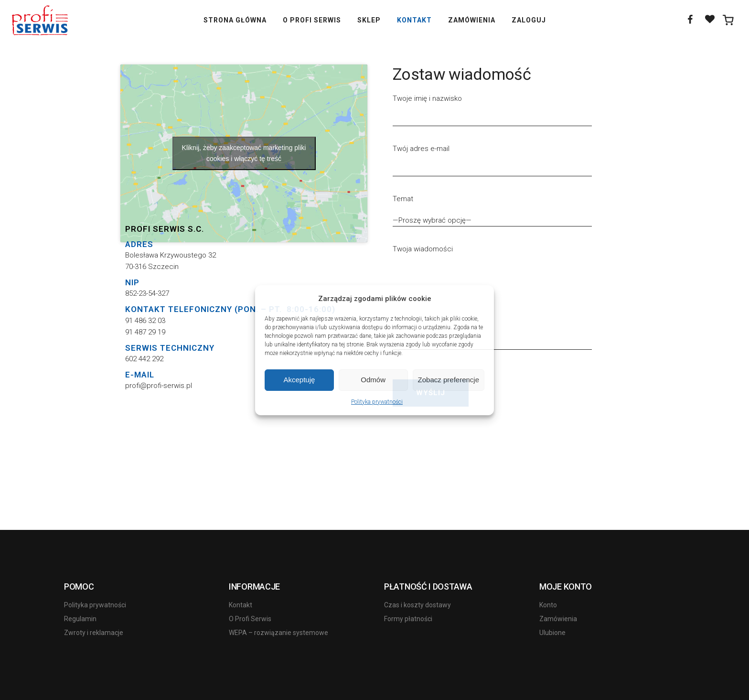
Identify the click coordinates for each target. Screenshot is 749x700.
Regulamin (80, 619)
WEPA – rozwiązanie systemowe (278, 633)
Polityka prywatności (377, 402)
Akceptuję (299, 380)
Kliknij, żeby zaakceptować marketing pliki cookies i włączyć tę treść (244, 153)
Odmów (373, 380)
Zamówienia (558, 619)
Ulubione (552, 633)
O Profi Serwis (250, 619)
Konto (548, 605)
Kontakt (241, 605)
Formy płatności (408, 619)
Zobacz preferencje (449, 380)
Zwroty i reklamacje (94, 633)
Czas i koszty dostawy (417, 605)
